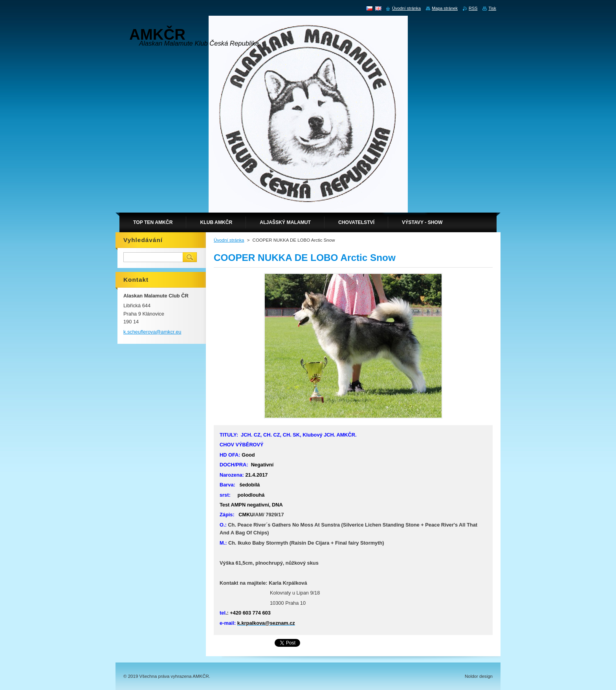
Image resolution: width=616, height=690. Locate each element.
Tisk (492, 8)
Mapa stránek (445, 8)
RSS (473, 8)
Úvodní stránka (229, 240)
